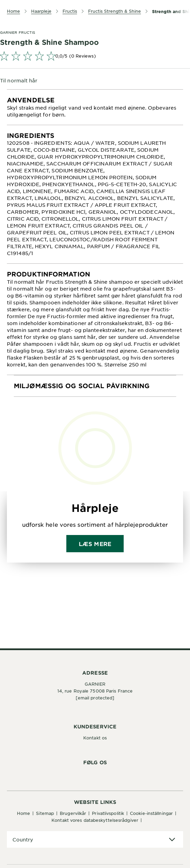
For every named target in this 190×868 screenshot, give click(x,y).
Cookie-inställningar (151, 813)
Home (23, 813)
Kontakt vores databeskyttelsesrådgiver (95, 820)
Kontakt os (95, 738)
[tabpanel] (95, 107)
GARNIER (95, 684)
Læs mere (95, 544)
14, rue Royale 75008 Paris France (95, 691)
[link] (95, 56)
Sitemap (45, 813)
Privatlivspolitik (108, 813)
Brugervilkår (73, 813)
